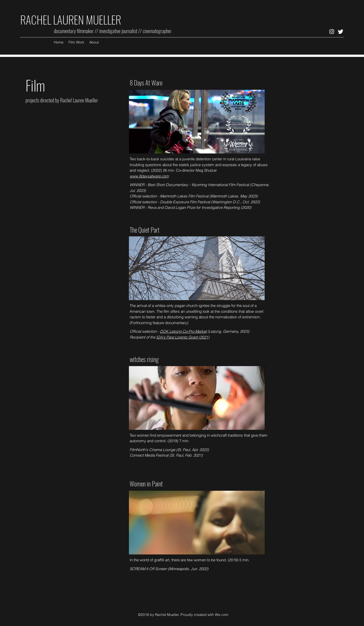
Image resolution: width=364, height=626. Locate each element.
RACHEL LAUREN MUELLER (72, 20)
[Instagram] (332, 31)
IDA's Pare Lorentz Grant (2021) (183, 337)
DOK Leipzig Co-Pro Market (183, 331)
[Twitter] (341, 31)
